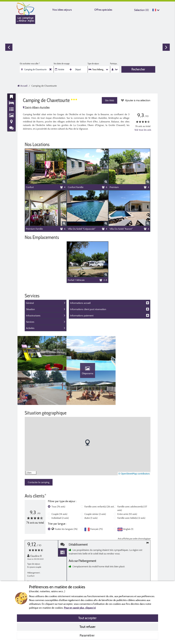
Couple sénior (95, 517)
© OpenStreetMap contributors (134, 477)
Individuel (60, 521)
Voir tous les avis (143, 130)
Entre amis (127, 517)
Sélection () (141, 10)
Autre (91, 521)
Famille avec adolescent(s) (132, 511)
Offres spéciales (103, 10)
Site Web (109, 100)
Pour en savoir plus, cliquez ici (80, 608)
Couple (59, 517)
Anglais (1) (128, 532)
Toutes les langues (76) (66, 532)
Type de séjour (93, 64)
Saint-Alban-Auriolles (36, 107)
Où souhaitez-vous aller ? (30, 64)
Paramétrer (87, 635)
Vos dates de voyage (62, 64)
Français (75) (96, 532)
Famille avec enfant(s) (100, 509)
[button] (87, 446)
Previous (9, 47)
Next (166, 47)
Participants (114, 64)
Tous (58, 509)
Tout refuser (87, 627)
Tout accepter (87, 618)
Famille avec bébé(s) (131, 521)
